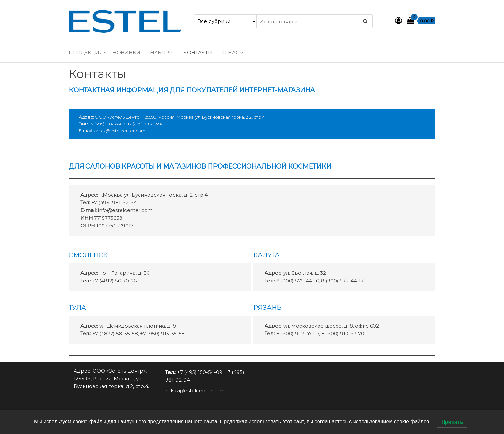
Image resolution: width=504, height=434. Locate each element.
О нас (231, 53)
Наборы (162, 53)
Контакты (198, 53)
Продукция (86, 53)
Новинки (126, 53)
